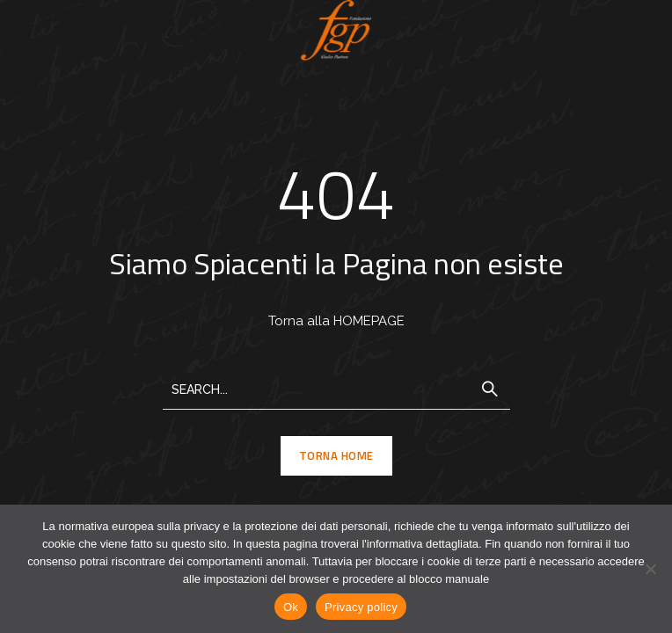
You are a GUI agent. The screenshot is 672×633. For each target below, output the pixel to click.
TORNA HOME (336, 455)
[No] (650, 569)
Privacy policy (361, 607)
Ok (291, 607)
